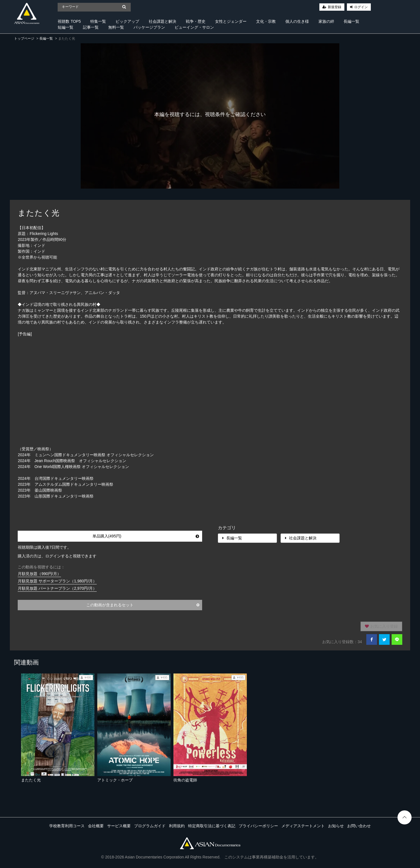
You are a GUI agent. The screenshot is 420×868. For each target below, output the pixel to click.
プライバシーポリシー (258, 826)
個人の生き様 (297, 21)
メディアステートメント (303, 826)
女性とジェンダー (231, 21)
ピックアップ (127, 21)
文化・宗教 (266, 21)
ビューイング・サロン (194, 27)
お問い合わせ (359, 826)
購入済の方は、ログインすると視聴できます (57, 556)
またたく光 (31, 780)
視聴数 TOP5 (69, 21)
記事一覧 (91, 27)
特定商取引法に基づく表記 (212, 826)
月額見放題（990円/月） (39, 574)
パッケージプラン (149, 27)
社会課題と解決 (162, 21)
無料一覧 (116, 27)
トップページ (24, 39)
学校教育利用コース (67, 826)
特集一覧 (98, 21)
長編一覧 (351, 21)
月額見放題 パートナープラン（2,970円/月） (57, 588)
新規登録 (335, 7)
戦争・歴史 (196, 21)
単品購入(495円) (146, 536)
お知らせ (336, 826)
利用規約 (177, 826)
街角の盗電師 (185, 780)
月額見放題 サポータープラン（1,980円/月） (57, 581)
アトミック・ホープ (115, 780)
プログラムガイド (150, 826)
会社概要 (96, 826)
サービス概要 (119, 826)
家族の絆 (326, 21)
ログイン (361, 7)
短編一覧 (66, 27)
